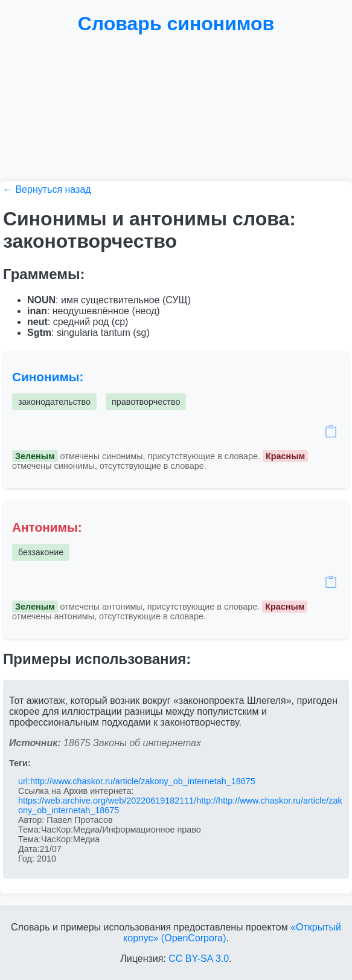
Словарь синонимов (176, 24)
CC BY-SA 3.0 (199, 959)
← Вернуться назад (47, 189)
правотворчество (146, 402)
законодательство (54, 402)
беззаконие (41, 552)
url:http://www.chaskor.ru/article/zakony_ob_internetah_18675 (137, 781)
